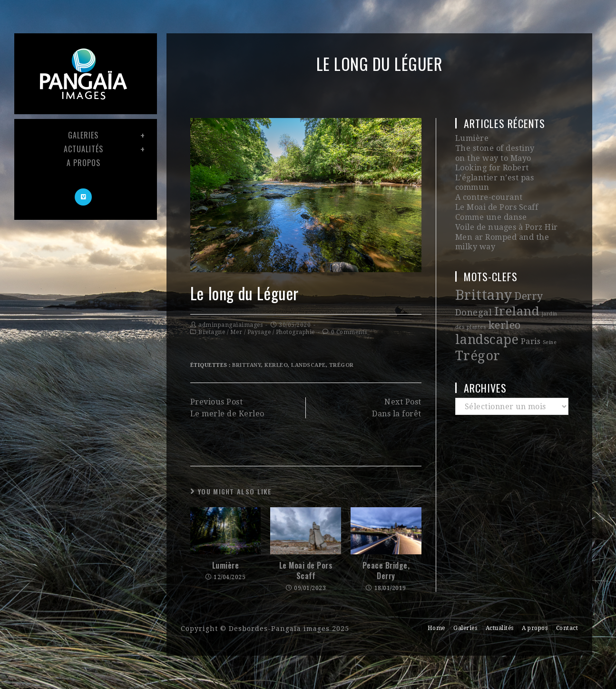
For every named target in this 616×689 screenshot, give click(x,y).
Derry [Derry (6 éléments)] (529, 282)
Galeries (465, 628)
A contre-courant (488, 186)
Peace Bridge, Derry (386, 571)
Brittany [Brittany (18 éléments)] (484, 281)
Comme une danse (490, 205)
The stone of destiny (494, 148)
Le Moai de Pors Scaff (306, 571)
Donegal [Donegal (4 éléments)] (474, 298)
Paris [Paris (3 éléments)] (531, 327)
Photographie (295, 332)
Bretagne (212, 332)
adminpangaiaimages (230, 325)
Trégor (342, 365)
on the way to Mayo (493, 157)
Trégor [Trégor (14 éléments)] (478, 340)
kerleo (276, 365)
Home (436, 628)
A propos (535, 628)
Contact (567, 628)
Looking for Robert (492, 167)
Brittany (247, 365)
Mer (236, 332)
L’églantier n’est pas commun (512, 176)
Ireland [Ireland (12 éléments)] (517, 297)
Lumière (226, 565)
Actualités (500, 628)
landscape (308, 365)
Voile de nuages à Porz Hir (506, 215)
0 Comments (349, 332)
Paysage (259, 332)
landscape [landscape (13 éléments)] (487, 325)
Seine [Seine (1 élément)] (550, 328)
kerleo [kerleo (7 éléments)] (505, 311)
